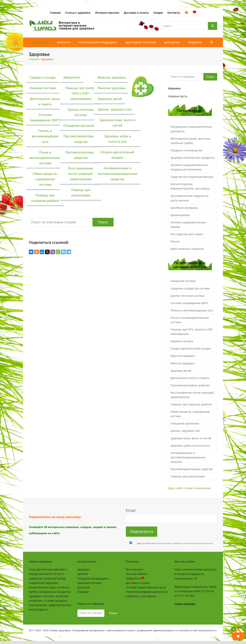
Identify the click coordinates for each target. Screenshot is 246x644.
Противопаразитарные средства (192, 469)
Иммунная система (183, 281)
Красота (83, 574)
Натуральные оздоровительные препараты (191, 129)
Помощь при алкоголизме (188, 476)
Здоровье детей (181, 371)
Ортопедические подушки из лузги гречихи (189, 198)
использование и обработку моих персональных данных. (184, 543)
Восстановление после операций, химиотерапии (192, 395)
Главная (34, 59)
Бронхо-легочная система (187, 296)
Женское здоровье (183, 363)
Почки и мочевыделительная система (190, 320)
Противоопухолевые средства (190, 385)
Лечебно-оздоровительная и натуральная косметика (189, 167)
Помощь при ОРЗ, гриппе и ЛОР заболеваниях (191, 332)
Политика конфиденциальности (147, 592)
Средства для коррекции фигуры (192, 177)
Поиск (103, 222)
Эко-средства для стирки (187, 234)
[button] (212, 42)
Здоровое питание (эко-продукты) (193, 158)
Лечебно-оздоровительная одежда (188, 225)
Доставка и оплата (138, 583)
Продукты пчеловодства (186, 150)
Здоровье (84, 569)
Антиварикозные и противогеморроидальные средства (188, 457)
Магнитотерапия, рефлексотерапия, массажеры (190, 186)
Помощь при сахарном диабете (191, 404)
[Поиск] (213, 26)
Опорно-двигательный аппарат (191, 348)
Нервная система (182, 341)
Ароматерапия (180, 215)
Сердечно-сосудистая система (190, 288)
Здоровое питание (90, 583)
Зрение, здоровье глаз (185, 431)
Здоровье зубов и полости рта (190, 446)
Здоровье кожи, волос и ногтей (191, 438)
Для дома (84, 587)
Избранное (135, 578)
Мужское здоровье (183, 356)
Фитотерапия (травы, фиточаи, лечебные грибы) (191, 141)
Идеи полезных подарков (187, 249)
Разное (175, 241)
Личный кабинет (137, 574)
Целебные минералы (184, 208)
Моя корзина (134, 569)
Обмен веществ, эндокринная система (190, 414)
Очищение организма (185, 423)
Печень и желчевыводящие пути (192, 310)
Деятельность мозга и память (190, 378)
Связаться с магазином (141, 596)
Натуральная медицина (93, 578)
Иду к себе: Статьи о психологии (189, 488)
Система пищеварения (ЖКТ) (189, 303)
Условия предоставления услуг (146, 587)
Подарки (83, 592)
